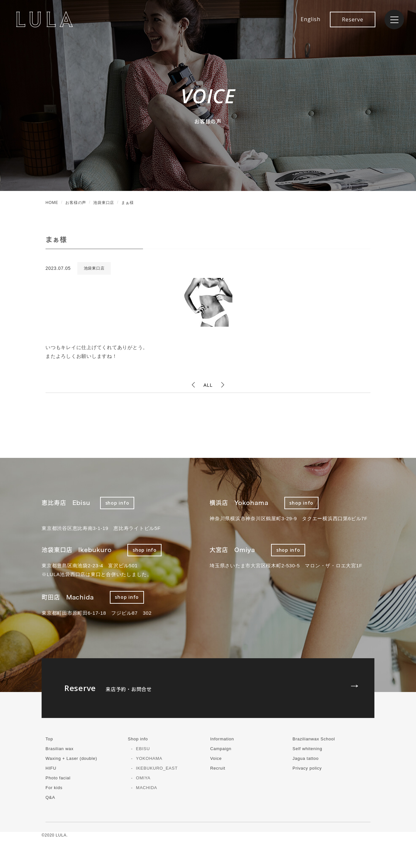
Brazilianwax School (314, 739)
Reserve (352, 19)
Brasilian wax (59, 749)
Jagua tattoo (306, 758)
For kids (54, 788)
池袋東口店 (94, 268)
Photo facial (58, 778)
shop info (117, 503)
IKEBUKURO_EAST (157, 768)
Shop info (138, 739)
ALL (208, 385)
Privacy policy (307, 768)
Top (49, 739)
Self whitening (307, 749)
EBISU (143, 749)
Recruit (218, 768)
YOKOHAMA (149, 758)
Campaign (221, 749)
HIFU (51, 768)
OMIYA (143, 778)
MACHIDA (146, 788)
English (310, 19)
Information (222, 739)
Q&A (50, 797)
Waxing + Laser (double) (71, 758)
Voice (216, 758)
